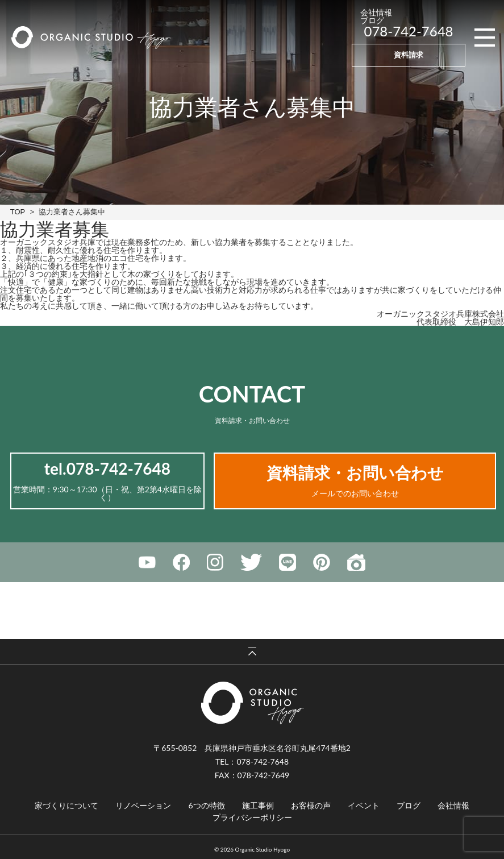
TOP (18, 212)
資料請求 (409, 55)
